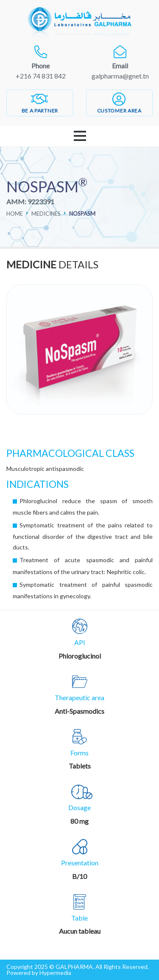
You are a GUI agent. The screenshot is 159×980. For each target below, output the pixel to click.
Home (15, 214)
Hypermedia (55, 973)
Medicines (46, 214)
